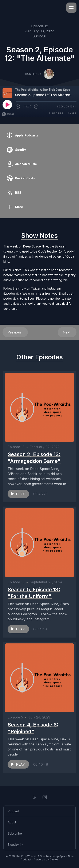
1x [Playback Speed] (27, 107)
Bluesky (16, 845)
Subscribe (56, 113)
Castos (54, 859)
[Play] (7, 105)
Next (67, 332)
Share (72, 113)
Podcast (13, 811)
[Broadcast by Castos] (8, 114)
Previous (15, 332)
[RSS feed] (35, 797)
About (12, 822)
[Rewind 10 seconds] (18, 107)
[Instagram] (45, 797)
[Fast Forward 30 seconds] (36, 107)
